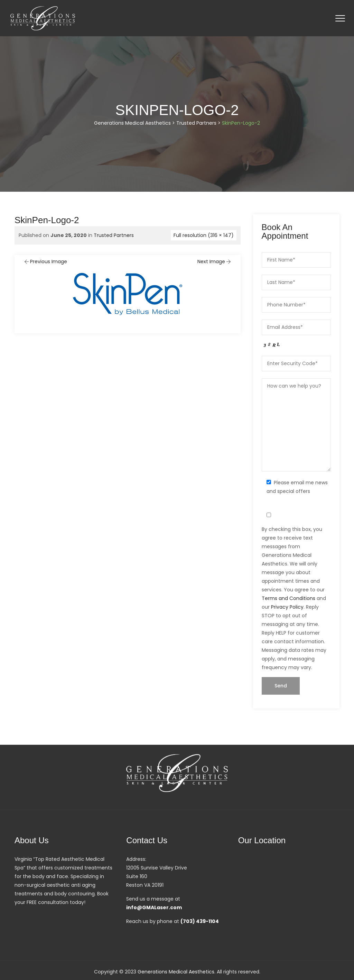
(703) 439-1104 (200, 921)
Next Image (215, 261)
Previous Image (45, 261)
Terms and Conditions (288, 598)
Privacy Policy (287, 607)
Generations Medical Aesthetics (176, 972)
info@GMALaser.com (154, 907)
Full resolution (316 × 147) (204, 235)
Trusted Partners (114, 235)
